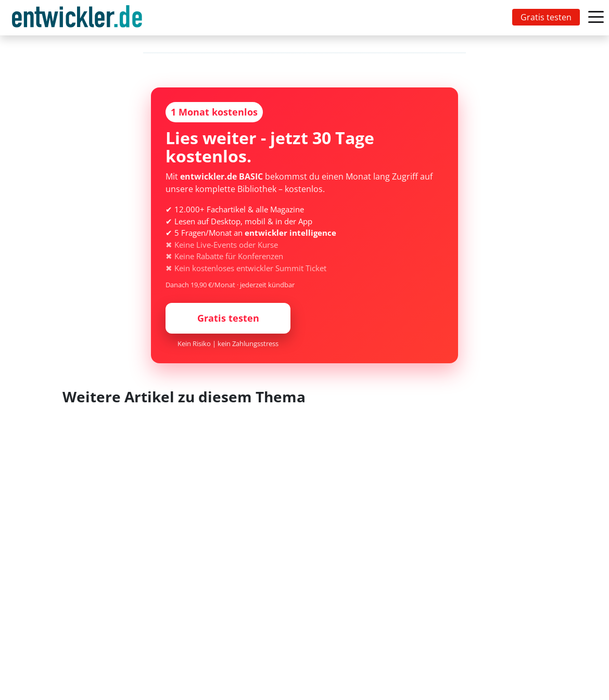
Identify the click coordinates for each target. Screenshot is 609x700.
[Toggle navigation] (79, 18)
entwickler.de (77, 20)
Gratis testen (546, 17)
